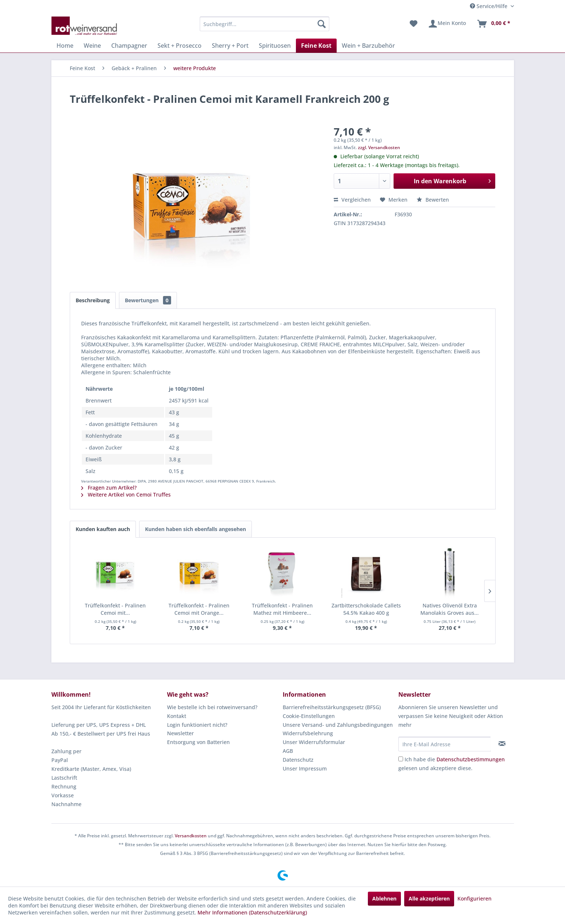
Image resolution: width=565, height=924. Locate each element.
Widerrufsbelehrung (308, 733)
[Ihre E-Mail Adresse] (445, 744)
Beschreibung (93, 300)
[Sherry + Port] (230, 46)
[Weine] (92, 46)
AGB (288, 751)
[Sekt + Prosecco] (180, 46)
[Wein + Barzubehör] (368, 46)
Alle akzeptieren (429, 898)
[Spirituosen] (275, 46)
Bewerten (433, 200)
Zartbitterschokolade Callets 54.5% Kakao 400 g (366, 609)
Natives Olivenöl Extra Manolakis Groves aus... (450, 609)
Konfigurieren (475, 898)
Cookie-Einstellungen (309, 716)
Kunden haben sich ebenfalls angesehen (195, 529)
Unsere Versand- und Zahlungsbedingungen (338, 725)
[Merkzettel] (414, 24)
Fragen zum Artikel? (109, 488)
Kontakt (177, 716)
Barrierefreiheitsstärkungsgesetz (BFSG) (332, 707)
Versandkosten (191, 836)
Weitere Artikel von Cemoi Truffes (126, 495)
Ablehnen (384, 898)
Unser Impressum (305, 768)
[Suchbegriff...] (265, 24)
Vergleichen (352, 200)
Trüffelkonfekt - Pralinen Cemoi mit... (115, 609)
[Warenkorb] (493, 24)
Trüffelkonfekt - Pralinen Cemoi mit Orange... (199, 609)
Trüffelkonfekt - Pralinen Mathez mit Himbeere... (282, 609)
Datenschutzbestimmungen (471, 759)
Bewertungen (148, 300)
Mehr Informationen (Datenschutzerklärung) (252, 912)
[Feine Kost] (316, 46)
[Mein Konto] (447, 24)
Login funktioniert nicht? (197, 725)
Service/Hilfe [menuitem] (489, 6)
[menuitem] (265, 24)
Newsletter (180, 733)
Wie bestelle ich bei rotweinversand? (212, 707)
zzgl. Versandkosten (379, 147)
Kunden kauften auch (103, 529)
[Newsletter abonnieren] (502, 744)
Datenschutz (298, 760)
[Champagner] (129, 46)
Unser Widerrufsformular (314, 742)
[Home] (65, 46)
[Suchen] (322, 24)
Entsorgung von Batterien (198, 742)
